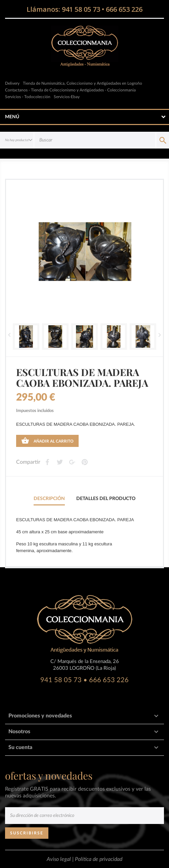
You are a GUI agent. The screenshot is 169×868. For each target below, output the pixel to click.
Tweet (60, 462)
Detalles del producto (106, 499)
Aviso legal (59, 859)
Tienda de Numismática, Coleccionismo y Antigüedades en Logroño (82, 83)
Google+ (72, 462)
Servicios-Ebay (67, 97)
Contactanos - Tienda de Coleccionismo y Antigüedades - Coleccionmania (70, 90)
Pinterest (84, 462)
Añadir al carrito (47, 441)
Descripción (49, 499)
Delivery (12, 83)
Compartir (47, 462)
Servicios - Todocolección (28, 97)
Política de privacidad (99, 859)
